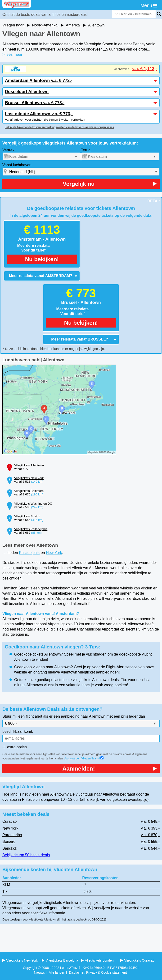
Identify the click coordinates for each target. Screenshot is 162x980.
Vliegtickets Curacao (137, 960)
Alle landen (57, 972)
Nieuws (39, 972)
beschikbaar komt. (18, 731)
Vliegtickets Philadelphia (31, 529)
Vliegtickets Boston (27, 516)
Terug (86, 150)
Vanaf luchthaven (17, 165)
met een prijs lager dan (126, 716)
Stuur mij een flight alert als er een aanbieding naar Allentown (54, 716)
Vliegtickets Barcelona (60, 960)
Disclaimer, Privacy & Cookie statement (98, 972)
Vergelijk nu (110, 184)
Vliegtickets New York (29, 478)
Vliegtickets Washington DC (33, 504)
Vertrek (8, 150)
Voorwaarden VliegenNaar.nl (82, 758)
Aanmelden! (110, 769)
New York (54, 553)
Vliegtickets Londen (97, 960)
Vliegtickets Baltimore (29, 491)
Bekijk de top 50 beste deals (26, 855)
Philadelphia (29, 553)
